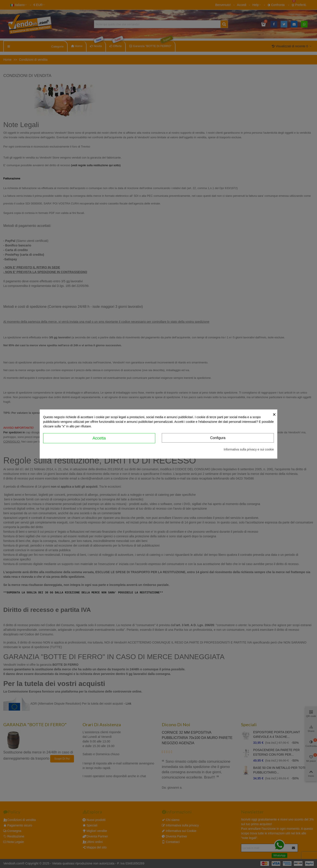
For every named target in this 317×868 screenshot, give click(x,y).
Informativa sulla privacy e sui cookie (249, 449)
